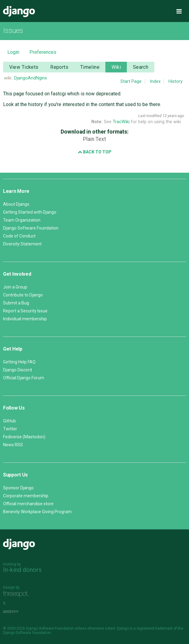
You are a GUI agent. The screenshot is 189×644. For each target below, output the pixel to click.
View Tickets (24, 67)
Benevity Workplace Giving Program (37, 512)
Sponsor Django (18, 488)
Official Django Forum (24, 378)
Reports (59, 67)
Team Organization (22, 220)
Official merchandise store (28, 504)
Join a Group (15, 287)
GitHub (9, 421)
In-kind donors (22, 570)
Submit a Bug (16, 303)
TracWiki (121, 122)
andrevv (17, 612)
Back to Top (95, 152)
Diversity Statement (22, 244)
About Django (16, 204)
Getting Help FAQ (19, 362)
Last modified (150, 116)
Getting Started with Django (30, 212)
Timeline (90, 67)
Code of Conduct (19, 236)
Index (155, 81)
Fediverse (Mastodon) (24, 437)
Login (13, 52)
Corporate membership (26, 496)
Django (19, 12)
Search (141, 67)
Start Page (131, 81)
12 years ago (173, 116)
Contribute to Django (23, 295)
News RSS (13, 445)
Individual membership (25, 319)
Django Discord (17, 370)
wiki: (8, 78)
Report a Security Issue (25, 311)
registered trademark (155, 628)
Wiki (116, 67)
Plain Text (95, 139)
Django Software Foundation (31, 228)
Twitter (10, 429)
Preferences (43, 52)
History (176, 81)
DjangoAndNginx (30, 78)
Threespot (17, 594)
